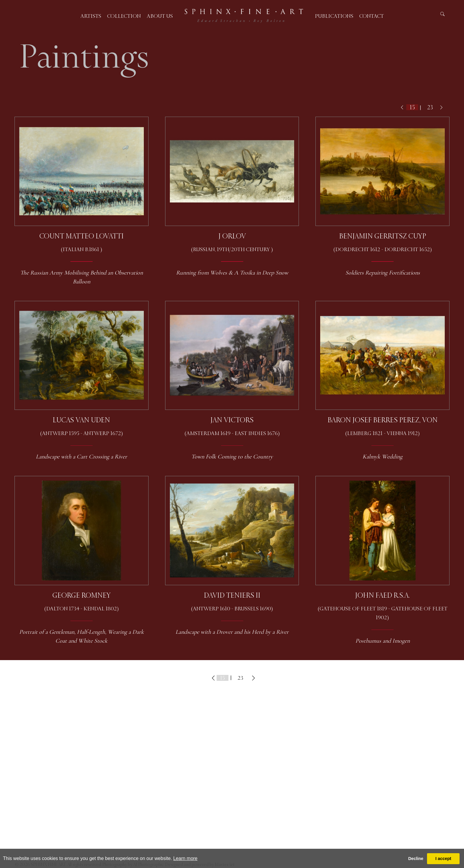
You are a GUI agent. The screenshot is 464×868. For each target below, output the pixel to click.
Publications (334, 16)
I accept (443, 859)
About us (160, 16)
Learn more (185, 858)
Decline (416, 859)
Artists (91, 16)
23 (430, 107)
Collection (124, 16)
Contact (372, 16)
